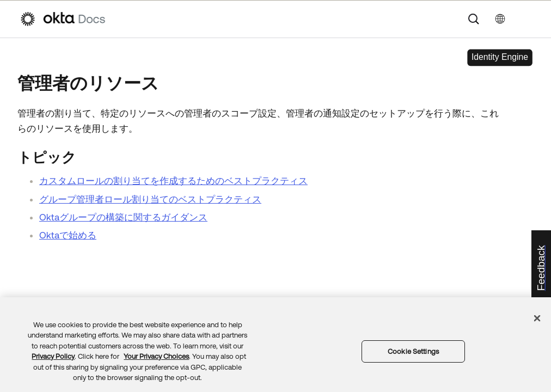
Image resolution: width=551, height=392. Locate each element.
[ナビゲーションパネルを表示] (526, 19)
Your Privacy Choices (156, 356)
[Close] (537, 318)
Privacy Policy (53, 356)
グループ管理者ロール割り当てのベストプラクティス (150, 199)
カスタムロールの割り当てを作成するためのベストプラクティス (173, 181)
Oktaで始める (68, 235)
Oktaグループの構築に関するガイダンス (123, 217)
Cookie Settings (413, 351)
